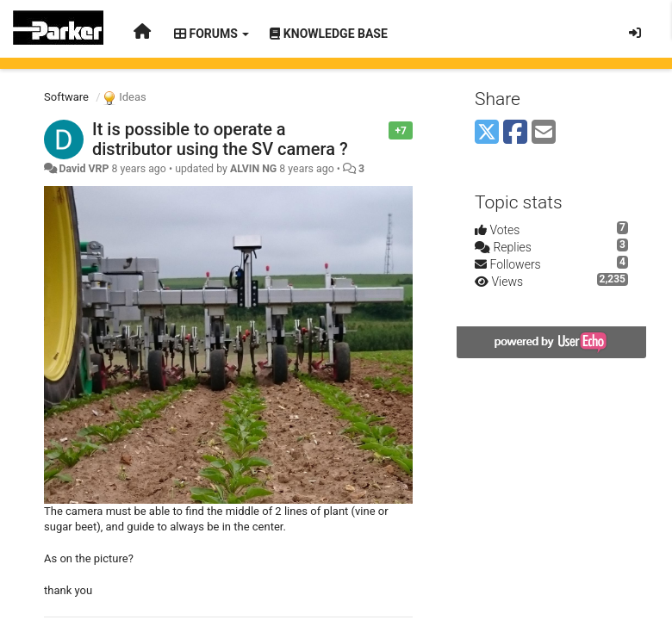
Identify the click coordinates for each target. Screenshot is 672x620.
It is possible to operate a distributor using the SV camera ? (220, 139)
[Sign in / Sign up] (635, 33)
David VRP (84, 169)
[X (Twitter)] (487, 133)
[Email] (544, 133)
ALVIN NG (253, 169)
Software (66, 97)
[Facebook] (515, 133)
